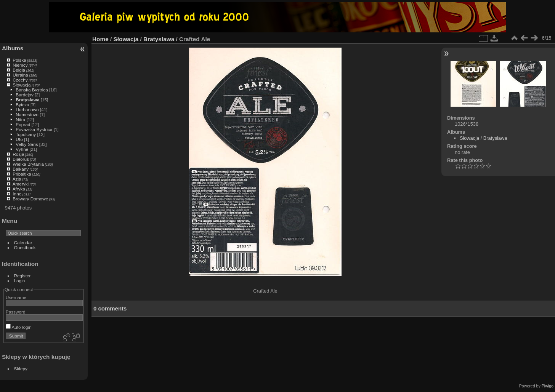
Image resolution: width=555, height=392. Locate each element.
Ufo (19, 139)
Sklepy (21, 369)
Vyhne (22, 149)
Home (100, 39)
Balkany (21, 169)
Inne (17, 194)
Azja (17, 179)
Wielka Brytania (28, 164)
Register (22, 276)
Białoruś (21, 159)
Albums (13, 48)
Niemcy (20, 65)
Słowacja (22, 85)
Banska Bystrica (32, 90)
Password (16, 312)
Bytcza (22, 105)
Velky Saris (27, 144)
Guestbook (25, 247)
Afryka (19, 189)
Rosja (18, 154)
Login (20, 281)
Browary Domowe (30, 199)
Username (16, 297)
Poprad (23, 124)
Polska (19, 60)
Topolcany (26, 134)
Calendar (23, 242)
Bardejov (24, 95)
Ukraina (20, 75)
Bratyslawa (27, 100)
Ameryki (21, 184)
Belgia (19, 70)
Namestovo (27, 114)
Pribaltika (22, 174)
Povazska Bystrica (34, 129)
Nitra (20, 119)
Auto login (19, 327)
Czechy (20, 80)
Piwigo (548, 386)
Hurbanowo (27, 110)
